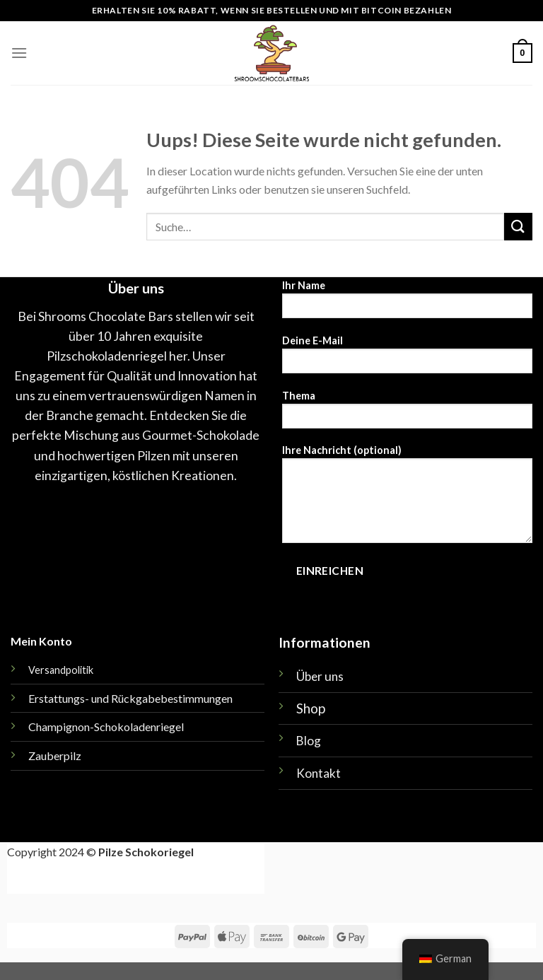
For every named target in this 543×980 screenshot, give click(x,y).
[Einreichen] (518, 227)
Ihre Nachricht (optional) (407, 498)
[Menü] (19, 53)
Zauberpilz (55, 756)
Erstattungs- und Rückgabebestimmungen (130, 698)
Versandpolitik (61, 670)
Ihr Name (407, 304)
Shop (311, 708)
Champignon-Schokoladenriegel (106, 727)
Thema (407, 414)
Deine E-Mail (407, 359)
